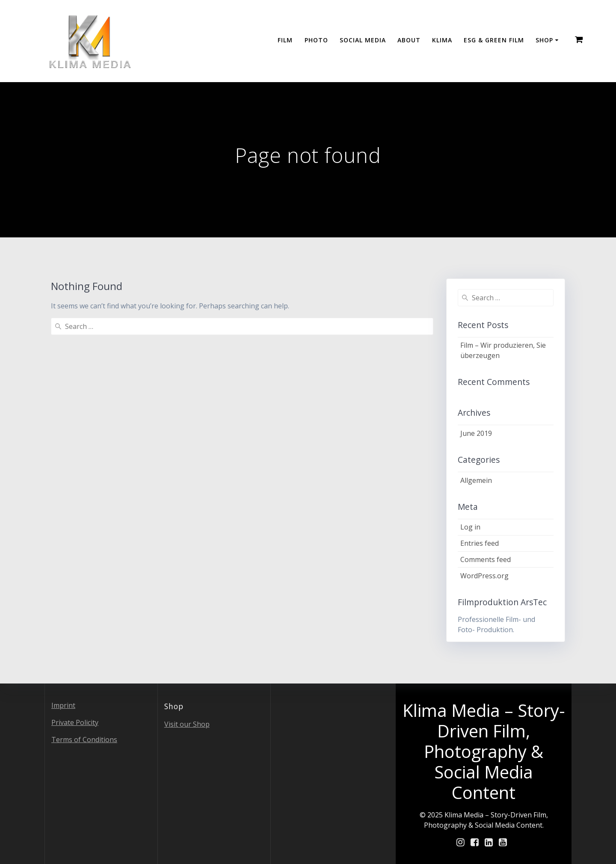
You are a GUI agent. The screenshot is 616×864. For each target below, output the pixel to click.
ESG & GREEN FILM (494, 40)
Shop (544, 40)
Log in (470, 527)
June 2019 (476, 433)
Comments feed (486, 559)
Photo (316, 40)
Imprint (63, 705)
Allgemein (476, 480)
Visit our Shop (187, 724)
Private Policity (75, 722)
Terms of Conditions (84, 740)
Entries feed (480, 543)
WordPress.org (484, 576)
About (409, 40)
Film (285, 40)
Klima (442, 40)
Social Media (363, 40)
